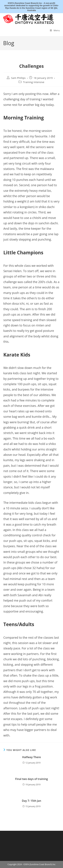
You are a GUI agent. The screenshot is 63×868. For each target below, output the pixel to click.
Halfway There (32, 757)
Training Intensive (34, 82)
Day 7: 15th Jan (32, 801)
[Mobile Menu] (55, 30)
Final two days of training (31, 779)
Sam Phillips (18, 78)
